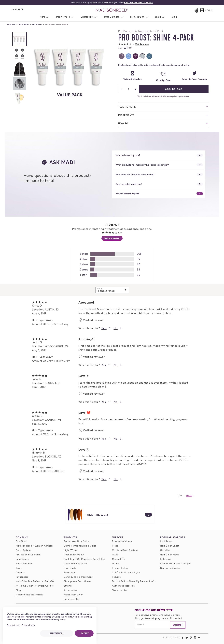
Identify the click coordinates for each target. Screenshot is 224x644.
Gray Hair (166, 550)
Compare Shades (170, 568)
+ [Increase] (135, 89)
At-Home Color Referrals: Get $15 (35, 586)
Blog (18, 590)
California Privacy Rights (126, 572)
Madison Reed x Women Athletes (35, 546)
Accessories (70, 590)
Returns (116, 577)
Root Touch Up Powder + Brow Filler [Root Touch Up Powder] (84, 559)
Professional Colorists (28, 555)
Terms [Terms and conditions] (115, 563)
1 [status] (129, 89)
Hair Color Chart (170, 546)
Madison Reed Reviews (125, 550)
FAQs (115, 555)
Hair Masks (70, 568)
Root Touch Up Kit (74, 555)
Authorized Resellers (124, 586)
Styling (68, 586)
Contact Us (118, 559)
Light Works (71, 550)
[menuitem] (174, 17)
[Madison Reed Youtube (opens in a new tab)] (199, 637)
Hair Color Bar (24, 563)
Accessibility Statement (29, 595)
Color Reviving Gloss (76, 563)
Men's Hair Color (73, 595)
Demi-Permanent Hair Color (80, 546)
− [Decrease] (122, 89)
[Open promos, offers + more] (196, 10)
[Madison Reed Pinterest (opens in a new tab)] (191, 637)
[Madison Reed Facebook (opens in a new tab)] (183, 637)
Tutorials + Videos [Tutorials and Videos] (122, 541)
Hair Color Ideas (169, 555)
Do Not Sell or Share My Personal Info (134, 581)
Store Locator (120, 590)
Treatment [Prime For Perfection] (70, 572)
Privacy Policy (120, 568)
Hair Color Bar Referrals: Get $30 (35, 581)
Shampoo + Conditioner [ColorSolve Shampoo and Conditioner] (77, 581)
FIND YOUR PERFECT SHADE (139, 3)
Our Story (21, 541)
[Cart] (202, 10)
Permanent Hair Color (76, 541)
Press (115, 546)
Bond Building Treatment (78, 577)
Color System (23, 550)
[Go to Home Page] (112, 10)
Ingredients (22, 559)
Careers (20, 572)
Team (19, 568)
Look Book (166, 541)
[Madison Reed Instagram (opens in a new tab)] (195, 637)
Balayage (166, 559)
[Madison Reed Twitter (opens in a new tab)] (187, 637)
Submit (178, 625)
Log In (209, 10)
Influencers (22, 577)
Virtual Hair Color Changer (175, 563)
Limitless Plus (72, 599)
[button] (133, 44)
